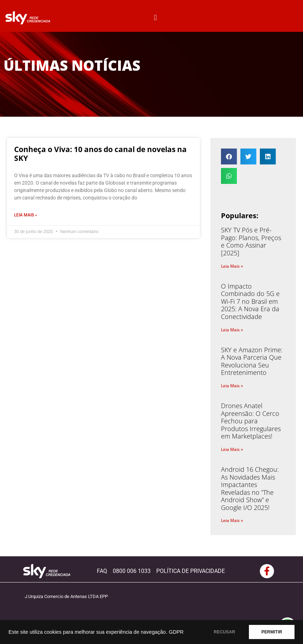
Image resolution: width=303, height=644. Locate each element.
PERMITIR (272, 632)
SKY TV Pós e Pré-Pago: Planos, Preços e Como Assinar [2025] (251, 241)
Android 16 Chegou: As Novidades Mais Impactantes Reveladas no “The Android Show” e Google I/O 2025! (250, 488)
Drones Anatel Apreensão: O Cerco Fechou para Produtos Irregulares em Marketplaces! (251, 421)
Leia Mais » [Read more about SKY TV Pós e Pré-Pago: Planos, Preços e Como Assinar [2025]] (232, 266)
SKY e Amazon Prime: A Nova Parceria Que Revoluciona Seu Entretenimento (252, 361)
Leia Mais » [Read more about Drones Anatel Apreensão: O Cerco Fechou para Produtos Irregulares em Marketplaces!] (232, 449)
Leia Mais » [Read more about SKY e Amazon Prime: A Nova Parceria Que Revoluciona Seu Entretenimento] (232, 386)
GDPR (176, 632)
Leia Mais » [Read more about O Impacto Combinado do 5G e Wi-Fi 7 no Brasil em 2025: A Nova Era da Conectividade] (232, 330)
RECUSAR (225, 632)
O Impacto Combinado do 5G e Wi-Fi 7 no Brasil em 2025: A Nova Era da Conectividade (250, 301)
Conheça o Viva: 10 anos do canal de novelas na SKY (100, 154)
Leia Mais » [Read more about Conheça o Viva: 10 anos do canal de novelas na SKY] (26, 215)
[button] (155, 18)
